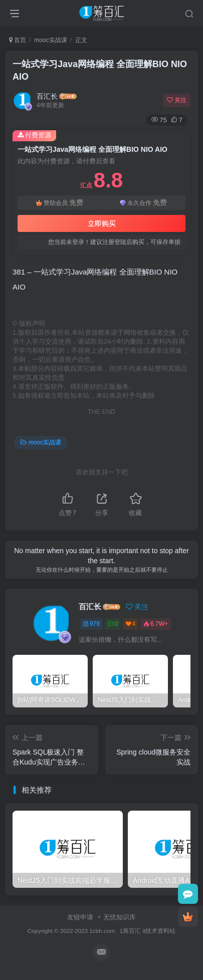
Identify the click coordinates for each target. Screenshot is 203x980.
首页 (18, 40)
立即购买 (102, 223)
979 (91, 624)
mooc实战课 (50, 40)
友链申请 (80, 917)
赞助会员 (60, 203)
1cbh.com (102, 931)
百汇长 (47, 96)
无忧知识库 (120, 917)
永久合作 (143, 203)
